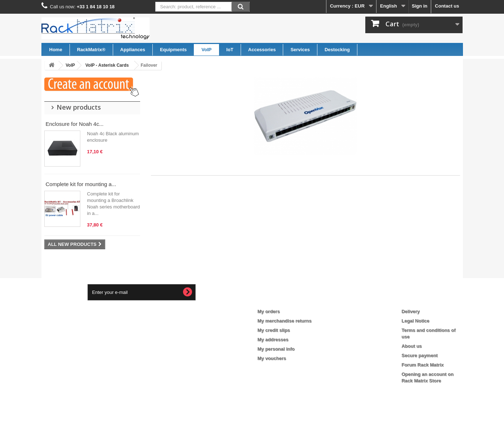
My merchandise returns (285, 321)
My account (276, 300)
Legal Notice (415, 321)
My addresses (273, 340)
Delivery (411, 311)
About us (411, 346)
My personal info (276, 349)
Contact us (447, 6)
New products (79, 107)
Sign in (420, 6)
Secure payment (419, 355)
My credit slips (274, 330)
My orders (269, 311)
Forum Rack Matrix (422, 365)
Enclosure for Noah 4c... (75, 124)
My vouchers (272, 358)
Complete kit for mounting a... (81, 184)
